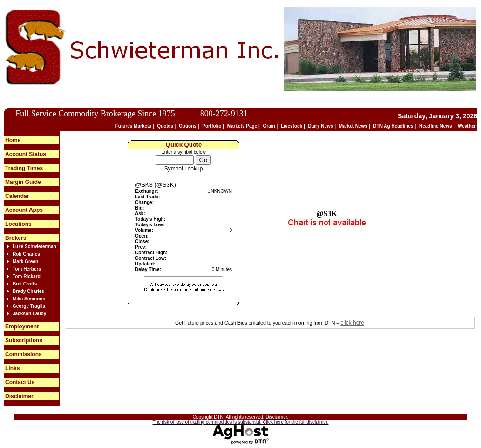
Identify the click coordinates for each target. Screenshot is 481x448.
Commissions (24, 354)
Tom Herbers (27, 269)
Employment (22, 326)
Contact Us (20, 382)
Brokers (16, 238)
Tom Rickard (27, 276)
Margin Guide (23, 182)
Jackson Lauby (29, 314)
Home (13, 140)
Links (12, 368)
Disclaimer (19, 396)
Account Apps (24, 210)
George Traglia (29, 306)
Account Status (26, 154)
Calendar (17, 196)
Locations (18, 224)
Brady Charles (28, 291)
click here (352, 323)
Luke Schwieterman (34, 247)
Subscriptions (24, 340)
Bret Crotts (25, 284)
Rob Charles (26, 254)
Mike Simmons (29, 299)
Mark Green (25, 261)
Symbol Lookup (184, 169)
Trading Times (24, 168)
